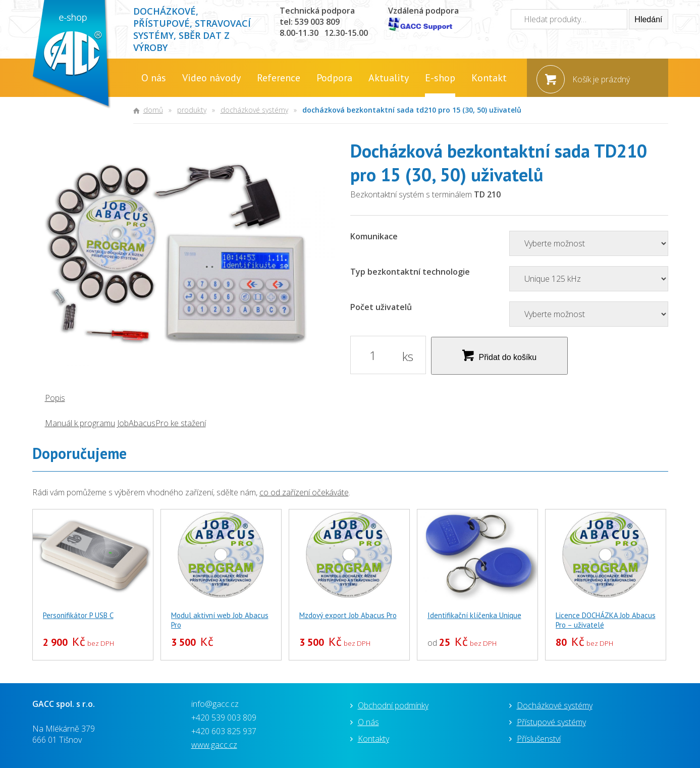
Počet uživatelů (381, 307)
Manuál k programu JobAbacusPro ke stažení (125, 423)
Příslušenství (539, 739)
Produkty (192, 110)
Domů (153, 110)
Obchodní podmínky (393, 705)
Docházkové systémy (254, 110)
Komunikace (374, 236)
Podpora (334, 78)
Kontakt (489, 78)
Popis (55, 398)
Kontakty (373, 739)
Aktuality (389, 78)
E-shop (440, 78)
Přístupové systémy (551, 722)
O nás (154, 78)
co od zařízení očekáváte (304, 492)
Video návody (211, 78)
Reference (279, 78)
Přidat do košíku (508, 357)
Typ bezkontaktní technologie (410, 272)
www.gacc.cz (214, 745)
